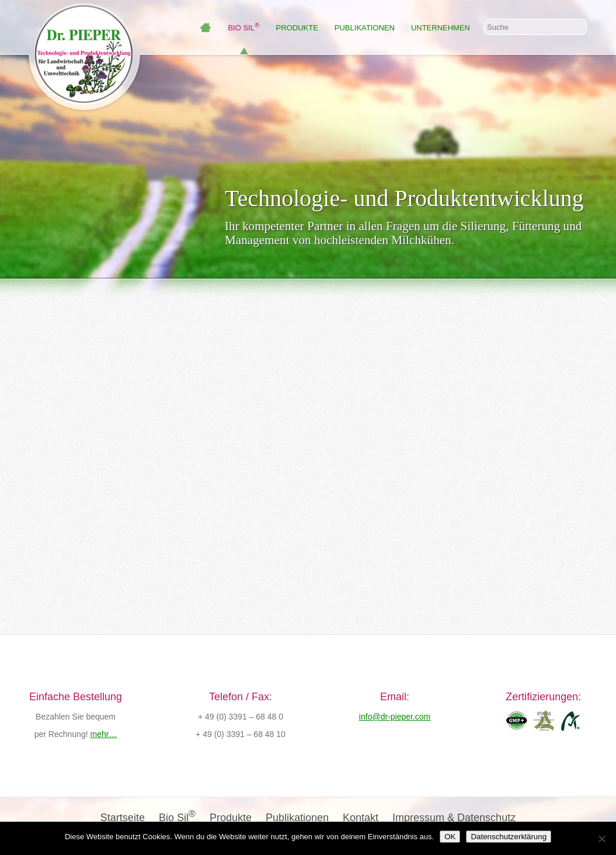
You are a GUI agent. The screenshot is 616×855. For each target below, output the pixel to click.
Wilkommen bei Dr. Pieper (206, 28)
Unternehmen (441, 28)
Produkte (297, 28)
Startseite (123, 818)
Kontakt (361, 818)
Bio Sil (243, 28)
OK (450, 837)
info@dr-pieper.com (395, 717)
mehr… (103, 734)
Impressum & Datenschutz (454, 818)
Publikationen (365, 28)
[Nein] (601, 839)
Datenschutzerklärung (509, 837)
